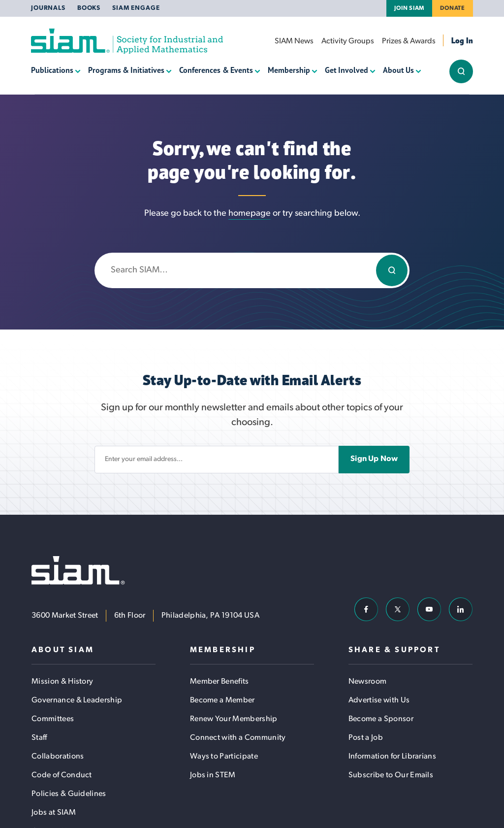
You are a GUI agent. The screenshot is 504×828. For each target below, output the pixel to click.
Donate (453, 8)
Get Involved (346, 70)
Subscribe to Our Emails (391, 775)
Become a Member (222, 700)
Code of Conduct (62, 775)
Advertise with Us (379, 700)
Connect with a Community (238, 738)
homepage (250, 214)
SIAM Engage (136, 8)
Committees (53, 719)
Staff (39, 738)
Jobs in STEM (213, 775)
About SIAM (63, 650)
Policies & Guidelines (69, 794)
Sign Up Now (374, 459)
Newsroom (368, 682)
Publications (52, 70)
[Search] (392, 270)
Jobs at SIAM (54, 813)
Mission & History (62, 682)
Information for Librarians (392, 757)
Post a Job (366, 738)
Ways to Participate (224, 757)
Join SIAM (409, 8)
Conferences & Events (216, 70)
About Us (398, 70)
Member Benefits (220, 682)
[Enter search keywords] (252, 270)
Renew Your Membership (234, 719)
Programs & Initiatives (126, 70)
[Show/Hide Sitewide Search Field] (461, 71)
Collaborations (58, 757)
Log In (462, 40)
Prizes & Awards (409, 41)
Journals (48, 8)
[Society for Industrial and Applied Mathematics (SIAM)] (127, 41)
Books (89, 8)
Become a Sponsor (381, 719)
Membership (289, 70)
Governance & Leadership (77, 700)
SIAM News (294, 41)
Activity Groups (348, 41)
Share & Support (394, 650)
